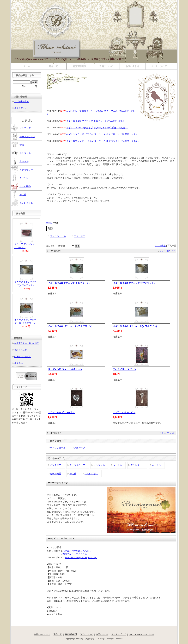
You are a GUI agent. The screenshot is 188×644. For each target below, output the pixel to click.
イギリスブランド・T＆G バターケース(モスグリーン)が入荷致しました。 (103, 134)
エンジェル (99, 465)
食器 (18, 144)
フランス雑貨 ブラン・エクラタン (66, 61)
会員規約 (19, 363)
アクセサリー (137, 465)
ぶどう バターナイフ (124, 412)
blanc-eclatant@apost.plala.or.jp (81, 557)
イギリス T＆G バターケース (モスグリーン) (70, 326)
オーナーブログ (159, 66)
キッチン (157, 465)
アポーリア (80, 236)
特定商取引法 (80, 66)
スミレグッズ (91, 474)
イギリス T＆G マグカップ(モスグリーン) (69, 283)
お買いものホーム (42, 634)
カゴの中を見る (22, 101)
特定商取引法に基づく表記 (27, 343)
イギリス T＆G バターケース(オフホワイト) (135, 326)
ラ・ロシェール (58, 236)
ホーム (27, 66)
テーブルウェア (77, 465)
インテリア (56, 465)
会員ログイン (21, 108)
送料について (106, 66)
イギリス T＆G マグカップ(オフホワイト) (134, 283)
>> (173, 251)
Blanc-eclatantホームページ (142, 634)
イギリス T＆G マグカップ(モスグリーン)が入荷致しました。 (97, 121)
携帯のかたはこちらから (75, 554)
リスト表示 (160, 246)
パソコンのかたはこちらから (77, 551)
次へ (169, 251)
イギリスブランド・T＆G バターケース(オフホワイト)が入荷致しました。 (103, 141)
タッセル (118, 465)
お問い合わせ (132, 66)
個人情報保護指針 (23, 356)
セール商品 (56, 474)
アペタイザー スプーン (125, 369)
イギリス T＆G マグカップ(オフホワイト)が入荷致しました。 (97, 128)
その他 (73, 474)
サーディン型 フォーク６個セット (65, 369)
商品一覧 (53, 66)
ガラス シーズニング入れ (61, 412)
